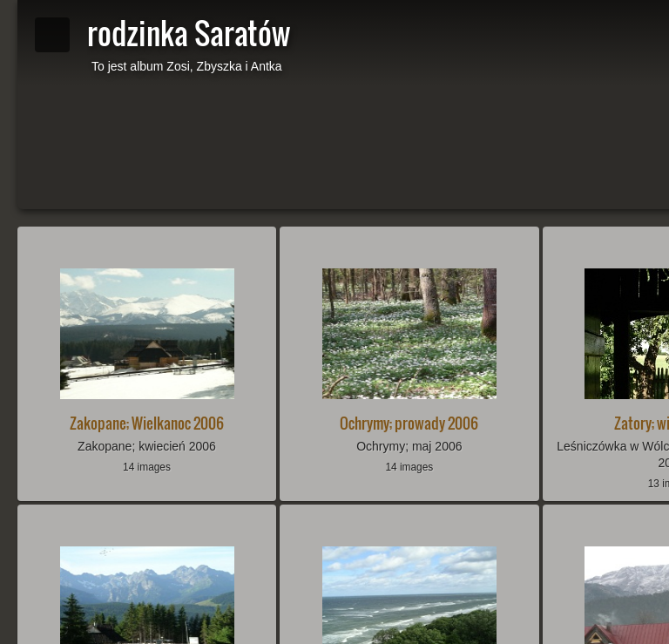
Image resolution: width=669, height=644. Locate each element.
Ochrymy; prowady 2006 (409, 423)
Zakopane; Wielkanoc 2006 (147, 423)
